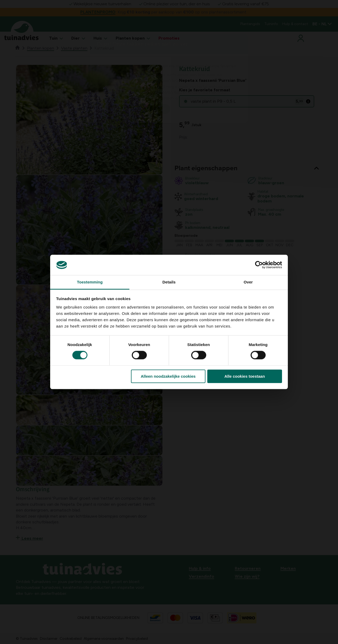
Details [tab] (169, 282)
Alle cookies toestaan (245, 376)
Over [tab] (248, 282)
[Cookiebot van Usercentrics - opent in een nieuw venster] (259, 265)
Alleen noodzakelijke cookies (168, 376)
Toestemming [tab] (90, 282)
